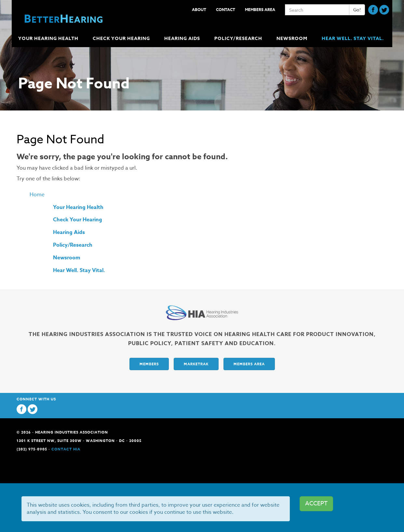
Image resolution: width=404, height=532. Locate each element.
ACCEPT (316, 504)
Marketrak (196, 364)
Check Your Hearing (78, 220)
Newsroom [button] (293, 39)
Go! (357, 10)
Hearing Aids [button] (183, 39)
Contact (226, 10)
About (199, 10)
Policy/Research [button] (239, 39)
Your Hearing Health (78, 207)
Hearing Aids (69, 232)
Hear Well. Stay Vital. (353, 39)
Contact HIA (66, 449)
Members (149, 364)
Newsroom (67, 258)
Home (37, 195)
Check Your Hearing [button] (122, 39)
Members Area (260, 10)
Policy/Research (73, 245)
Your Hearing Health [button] (49, 39)
